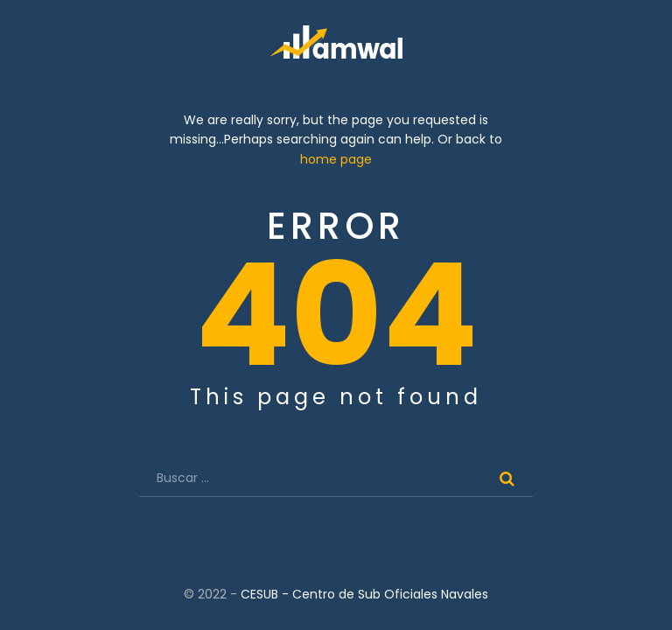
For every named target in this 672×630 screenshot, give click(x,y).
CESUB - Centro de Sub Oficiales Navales (364, 595)
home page (336, 160)
